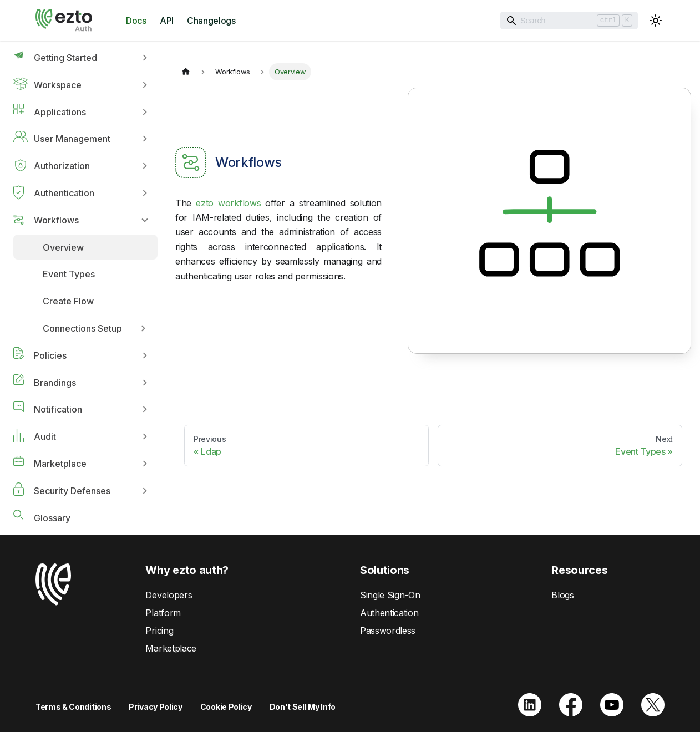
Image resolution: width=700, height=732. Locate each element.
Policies (50, 355)
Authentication (64, 193)
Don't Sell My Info (303, 707)
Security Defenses (72, 491)
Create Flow (68, 301)
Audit (45, 436)
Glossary (52, 518)
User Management (72, 139)
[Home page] (186, 72)
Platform (163, 613)
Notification (58, 409)
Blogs (562, 595)
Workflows (56, 220)
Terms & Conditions (73, 707)
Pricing (159, 631)
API (167, 21)
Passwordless (388, 631)
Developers (169, 595)
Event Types (69, 274)
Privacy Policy (156, 707)
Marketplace (60, 464)
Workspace (58, 85)
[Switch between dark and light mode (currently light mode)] (656, 21)
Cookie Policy (226, 707)
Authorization (62, 166)
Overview (63, 247)
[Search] (569, 21)
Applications (60, 112)
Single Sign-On (390, 595)
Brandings (55, 383)
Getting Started (65, 58)
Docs (136, 21)
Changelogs (211, 21)
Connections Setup (82, 328)
